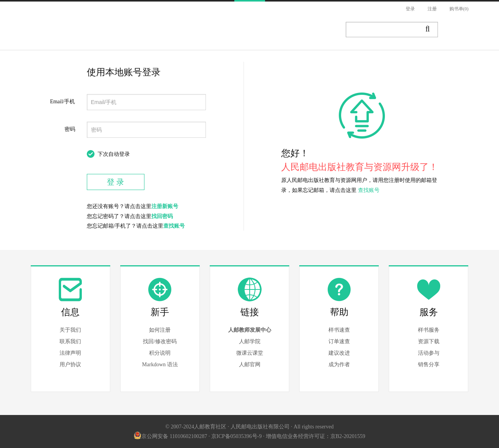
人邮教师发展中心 (250, 330)
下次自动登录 (114, 154)
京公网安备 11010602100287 (170, 436)
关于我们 (70, 330)
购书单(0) (459, 9)
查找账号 (174, 226)
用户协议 (70, 365)
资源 (216, 30)
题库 (280, 30)
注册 (432, 9)
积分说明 (160, 353)
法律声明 (70, 353)
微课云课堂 (250, 353)
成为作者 (339, 365)
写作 (459, 30)
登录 (410, 9)
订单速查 (339, 341)
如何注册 (160, 330)
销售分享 (429, 365)
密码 (70, 129)
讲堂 (248, 30)
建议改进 (339, 353)
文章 (184, 30)
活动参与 (429, 353)
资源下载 (429, 341)
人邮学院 (250, 341)
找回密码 (162, 216)
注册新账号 (165, 206)
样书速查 (339, 330)
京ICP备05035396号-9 (236, 436)
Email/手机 (62, 102)
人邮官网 (250, 365)
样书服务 (429, 330)
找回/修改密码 (160, 341)
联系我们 (70, 341)
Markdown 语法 (160, 365)
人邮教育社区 (66, 36)
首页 (119, 30)
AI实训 (313, 30)
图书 (151, 30)
